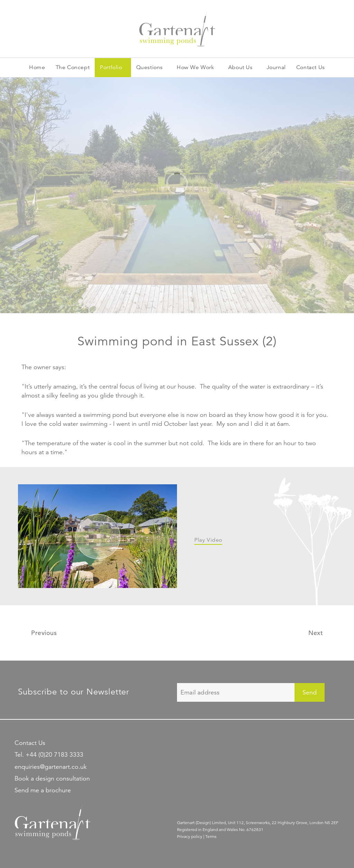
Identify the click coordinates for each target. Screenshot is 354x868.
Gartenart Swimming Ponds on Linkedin (206, 742)
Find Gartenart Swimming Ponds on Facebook (254, 742)
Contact (311, 68)
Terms (211, 836)
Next (316, 633)
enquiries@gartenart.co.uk (51, 767)
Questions (150, 67)
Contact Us (30, 743)
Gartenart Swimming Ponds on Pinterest (230, 742)
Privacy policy (190, 836)
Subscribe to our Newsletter (74, 692)
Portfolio (111, 67)
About (240, 68)
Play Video (208, 540)
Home (37, 67)
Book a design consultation (52, 778)
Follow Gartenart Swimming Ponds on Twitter (182, 742)
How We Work (195, 67)
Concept (73, 68)
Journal (276, 67)
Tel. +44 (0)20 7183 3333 (49, 755)
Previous (44, 633)
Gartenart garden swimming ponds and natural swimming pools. (177, 29)
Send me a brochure (43, 790)
